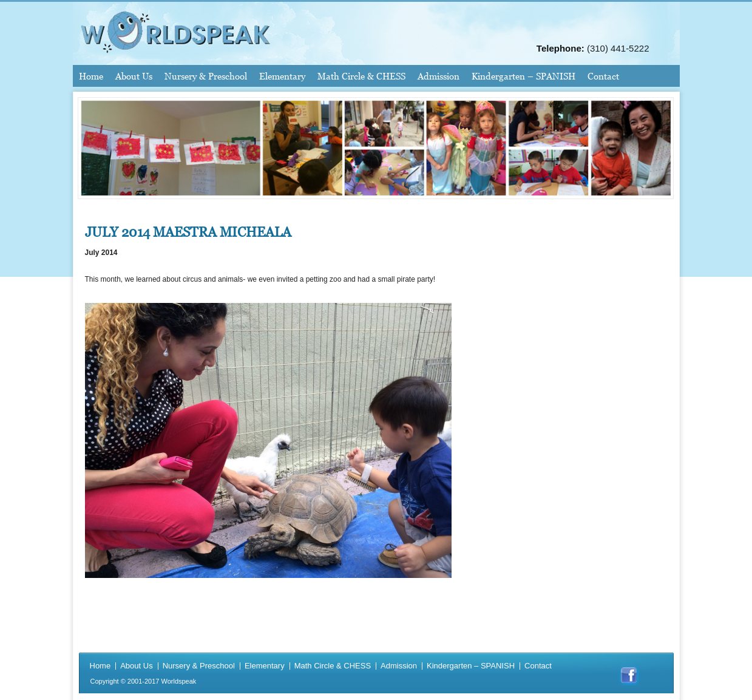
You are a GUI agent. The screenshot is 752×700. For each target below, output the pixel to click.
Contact (603, 76)
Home (91, 76)
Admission (439, 76)
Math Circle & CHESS (361, 76)
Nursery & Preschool (206, 76)
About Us (134, 76)
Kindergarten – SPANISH (523, 76)
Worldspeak (178, 681)
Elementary (282, 76)
